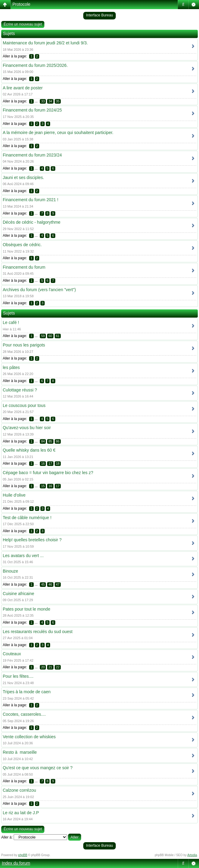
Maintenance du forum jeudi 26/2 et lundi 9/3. (45, 43)
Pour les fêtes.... (18, 676)
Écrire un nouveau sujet (23, 24)
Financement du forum (24, 267)
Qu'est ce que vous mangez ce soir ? (38, 768)
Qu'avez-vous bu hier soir (27, 428)
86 (58, 441)
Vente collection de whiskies (29, 737)
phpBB (23, 855)
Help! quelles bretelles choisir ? (32, 540)
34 (50, 101)
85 (50, 441)
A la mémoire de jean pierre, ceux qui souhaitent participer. (58, 133)
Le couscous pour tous (24, 405)
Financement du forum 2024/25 (32, 110)
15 (43, 486)
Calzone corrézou (19, 790)
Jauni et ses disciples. (23, 177)
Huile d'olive (14, 495)
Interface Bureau (99, 15)
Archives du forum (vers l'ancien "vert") (39, 290)
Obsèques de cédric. (22, 245)
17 (50, 463)
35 (58, 101)
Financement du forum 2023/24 (32, 155)
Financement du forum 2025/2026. (35, 65)
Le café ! (11, 322)
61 (58, 336)
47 (58, 584)
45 (43, 584)
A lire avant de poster (23, 88)
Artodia (192, 855)
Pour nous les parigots (24, 345)
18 (58, 463)
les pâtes (11, 367)
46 (50, 584)
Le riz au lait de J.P (21, 813)
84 (43, 441)
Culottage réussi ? (20, 390)
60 (50, 336)
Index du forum (16, 863)
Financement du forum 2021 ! (31, 200)
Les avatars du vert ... (23, 556)
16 (43, 463)
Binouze (10, 571)
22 (58, 667)
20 (43, 667)
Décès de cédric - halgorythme (32, 222)
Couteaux (12, 654)
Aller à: (7, 837)
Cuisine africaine (19, 594)
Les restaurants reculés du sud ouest (38, 632)
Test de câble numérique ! (27, 518)
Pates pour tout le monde (26, 609)
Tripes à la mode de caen (27, 692)
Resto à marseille (20, 752)
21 (50, 667)
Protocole (21, 4)
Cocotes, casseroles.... (24, 714)
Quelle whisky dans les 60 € (29, 450)
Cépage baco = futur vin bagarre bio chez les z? (48, 473)
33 (43, 101)
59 (43, 336)
